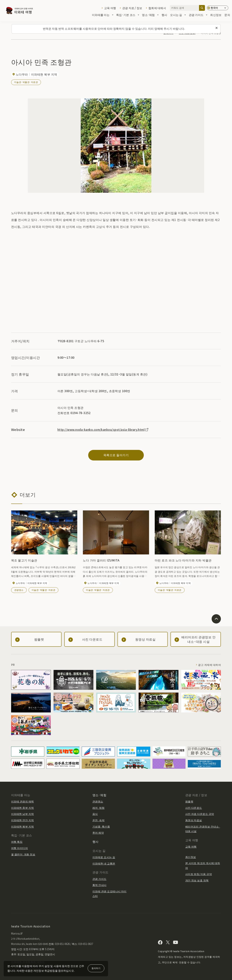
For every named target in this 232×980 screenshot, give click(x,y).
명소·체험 (150, 15)
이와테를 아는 (103, 15)
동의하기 (96, 968)
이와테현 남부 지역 (23, 814)
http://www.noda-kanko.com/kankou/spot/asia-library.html (103, 429)
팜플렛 (189, 801)
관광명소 (19, 590)
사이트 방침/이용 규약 (199, 874)
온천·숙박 (98, 820)
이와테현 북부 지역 (23, 826)
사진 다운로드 (194, 808)
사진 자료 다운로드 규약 (200, 814)
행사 (164, 15)
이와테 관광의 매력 (23, 801)
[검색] (202, 8)
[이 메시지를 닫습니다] (216, 28)
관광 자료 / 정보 (132, 8)
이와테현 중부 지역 (23, 808)
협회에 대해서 (157, 8)
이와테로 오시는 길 (104, 857)
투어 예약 (98, 833)
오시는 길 (178, 15)
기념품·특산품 (101, 826)
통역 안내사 (100, 885)
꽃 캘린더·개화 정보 (23, 854)
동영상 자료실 (194, 820)
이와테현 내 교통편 (104, 863)
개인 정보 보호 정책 (197, 880)
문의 (227, 15)
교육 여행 (110, 8)
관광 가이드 (198, 15)
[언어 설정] (218, 8)
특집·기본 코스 (128, 15)
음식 (95, 814)
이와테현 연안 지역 (23, 820)
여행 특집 (17, 842)
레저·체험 (98, 808)
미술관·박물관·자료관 (26, 82)
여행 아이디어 (19, 848)
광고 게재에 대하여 (209, 665)
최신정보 (216, 15)
